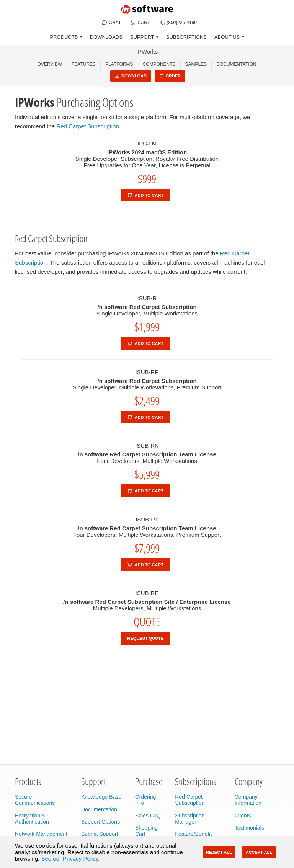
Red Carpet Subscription (190, 800)
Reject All (219, 852)
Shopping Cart (146, 831)
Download (131, 76)
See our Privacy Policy (69, 859)
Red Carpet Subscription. (88, 126)
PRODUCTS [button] (64, 37)
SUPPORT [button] (142, 37)
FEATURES (84, 64)
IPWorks (147, 51)
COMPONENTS (159, 64)
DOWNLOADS (106, 37)
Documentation (236, 64)
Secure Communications (35, 800)
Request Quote (145, 638)
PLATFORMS (119, 64)
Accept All (259, 852)
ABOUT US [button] (227, 37)
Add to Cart (145, 195)
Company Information (248, 800)
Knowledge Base (101, 797)
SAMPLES (196, 64)
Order (170, 76)
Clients (243, 816)
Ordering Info (145, 800)
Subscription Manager (190, 819)
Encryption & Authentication (32, 819)
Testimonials (249, 828)
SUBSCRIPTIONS (186, 37)
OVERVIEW (50, 64)
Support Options (100, 822)
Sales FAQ (148, 816)
